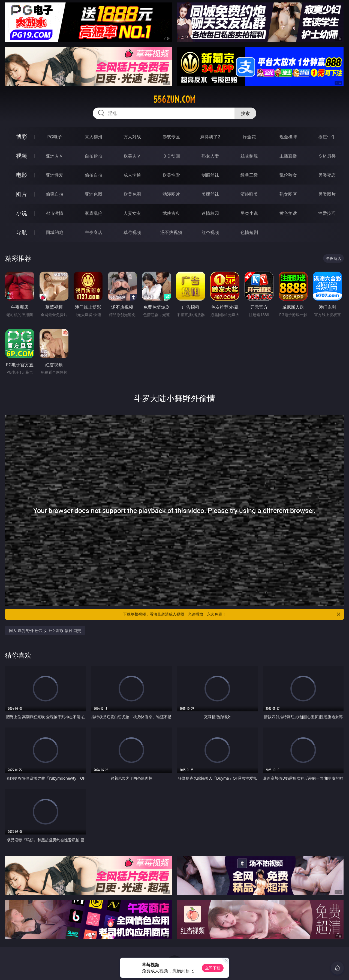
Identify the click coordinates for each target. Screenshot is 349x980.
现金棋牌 (288, 137)
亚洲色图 (94, 194)
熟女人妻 (210, 156)
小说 (22, 213)
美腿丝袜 (210, 194)
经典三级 (249, 175)
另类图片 (327, 194)
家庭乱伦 (94, 213)
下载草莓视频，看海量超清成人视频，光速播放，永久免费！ (232, 614)
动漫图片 (171, 194)
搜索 (245, 113)
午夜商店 (94, 232)
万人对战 (132, 137)
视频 (22, 156)
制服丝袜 (210, 175)
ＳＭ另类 (327, 156)
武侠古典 (171, 213)
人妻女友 (132, 213)
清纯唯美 (249, 194)
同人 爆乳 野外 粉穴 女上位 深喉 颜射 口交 (45, 630)
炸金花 (249, 137)
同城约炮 (55, 232)
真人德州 (94, 137)
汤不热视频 (171, 232)
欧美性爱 (171, 175)
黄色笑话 (288, 213)
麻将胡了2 (210, 137)
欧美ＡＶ (132, 156)
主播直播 (288, 156)
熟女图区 (288, 194)
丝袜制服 (249, 156)
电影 (22, 175)
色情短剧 (249, 232)
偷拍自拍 (94, 175)
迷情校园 (210, 213)
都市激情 (55, 213)
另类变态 (327, 175)
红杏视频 (210, 232)
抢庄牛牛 (327, 137)
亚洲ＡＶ (55, 156)
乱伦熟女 (288, 175)
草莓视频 (132, 232)
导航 (22, 232)
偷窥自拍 (55, 194)
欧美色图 (132, 194)
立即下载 (213, 968)
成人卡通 (132, 175)
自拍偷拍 (94, 156)
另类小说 (249, 213)
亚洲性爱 (55, 175)
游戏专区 (171, 137)
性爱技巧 (327, 213)
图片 (22, 194)
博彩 (22, 137)
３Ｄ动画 (171, 156)
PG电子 (54, 137)
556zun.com (174, 99)
